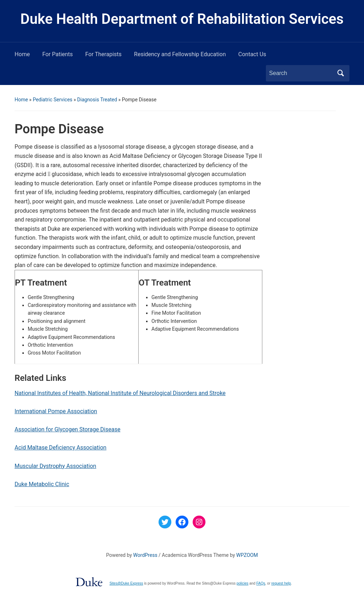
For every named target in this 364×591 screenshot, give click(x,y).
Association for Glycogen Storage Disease (68, 429)
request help (281, 583)
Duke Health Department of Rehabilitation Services (182, 19)
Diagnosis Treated (97, 100)
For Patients (58, 54)
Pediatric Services (52, 100)
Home (22, 54)
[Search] (301, 73)
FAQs (261, 583)
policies (242, 583)
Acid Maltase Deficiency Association (60, 448)
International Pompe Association (56, 411)
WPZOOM (247, 555)
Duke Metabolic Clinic (42, 484)
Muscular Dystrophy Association (55, 466)
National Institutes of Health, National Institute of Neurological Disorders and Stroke (120, 393)
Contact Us (252, 54)
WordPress (145, 555)
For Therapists (103, 54)
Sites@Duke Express (126, 583)
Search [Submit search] (341, 73)
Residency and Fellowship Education (180, 54)
